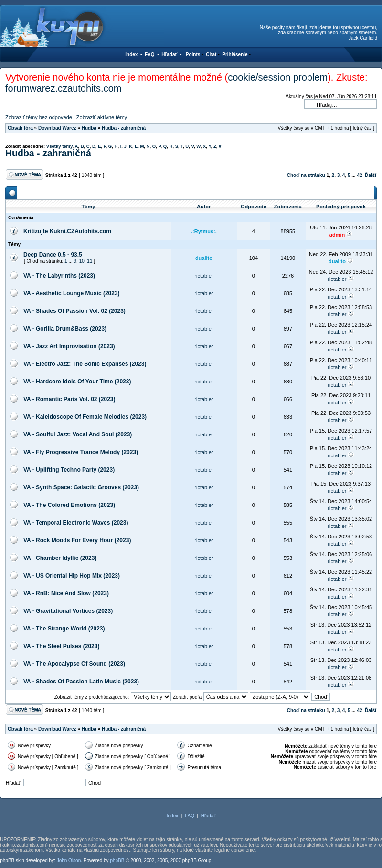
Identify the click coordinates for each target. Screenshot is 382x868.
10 (82, 261)
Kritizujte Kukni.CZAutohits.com (67, 231)
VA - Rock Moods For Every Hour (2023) (77, 540)
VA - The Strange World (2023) (64, 629)
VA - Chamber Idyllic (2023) (60, 558)
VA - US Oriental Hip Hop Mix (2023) (72, 576)
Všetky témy (59, 146)
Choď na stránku (306, 175)
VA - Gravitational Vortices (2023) (68, 611)
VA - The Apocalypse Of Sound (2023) (74, 664)
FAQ (150, 55)
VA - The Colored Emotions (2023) (69, 505)
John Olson (69, 861)
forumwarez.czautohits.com (63, 88)
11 (90, 261)
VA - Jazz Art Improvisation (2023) (69, 346)
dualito (204, 258)
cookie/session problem (278, 77)
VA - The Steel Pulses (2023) (61, 646)
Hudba (89, 128)
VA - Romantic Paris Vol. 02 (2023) (69, 399)
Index (131, 55)
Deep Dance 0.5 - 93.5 (53, 255)
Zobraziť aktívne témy (102, 117)
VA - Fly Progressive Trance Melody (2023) (81, 452)
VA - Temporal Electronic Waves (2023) (76, 523)
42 (359, 175)
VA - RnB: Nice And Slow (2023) (66, 593)
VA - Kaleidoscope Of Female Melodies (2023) (85, 417)
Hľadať (169, 55)
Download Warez (57, 128)
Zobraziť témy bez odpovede (39, 117)
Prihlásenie (235, 55)
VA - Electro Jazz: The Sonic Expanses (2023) (85, 364)
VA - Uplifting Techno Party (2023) (69, 470)
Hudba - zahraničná (124, 128)
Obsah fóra (20, 128)
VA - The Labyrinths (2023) (59, 276)
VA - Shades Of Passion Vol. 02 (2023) (74, 311)
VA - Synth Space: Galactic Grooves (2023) (81, 487)
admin (337, 235)
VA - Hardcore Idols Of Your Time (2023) (77, 382)
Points (193, 55)
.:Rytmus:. (204, 231)
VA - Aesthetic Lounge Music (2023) (72, 293)
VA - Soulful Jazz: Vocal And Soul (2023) (78, 434)
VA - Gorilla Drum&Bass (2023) (65, 329)
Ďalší (371, 175)
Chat (211, 55)
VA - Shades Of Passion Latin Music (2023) (81, 682)
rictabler (204, 276)
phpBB (117, 861)
